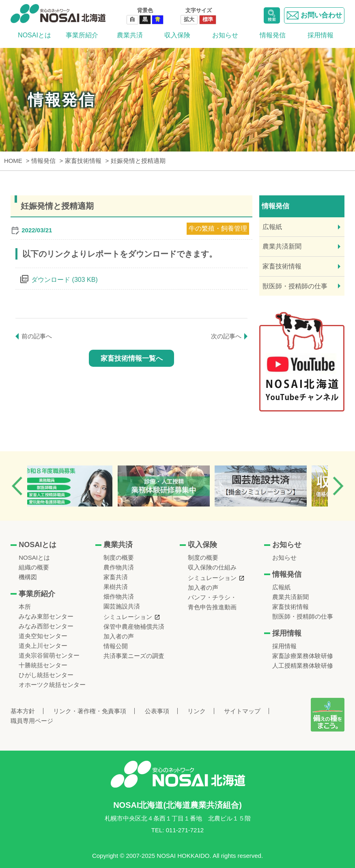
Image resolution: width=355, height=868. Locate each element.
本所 (25, 607)
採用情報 (321, 35)
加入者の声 (119, 636)
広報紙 (272, 227)
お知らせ (225, 35)
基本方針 (23, 711)
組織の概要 (34, 567)
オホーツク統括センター (52, 685)
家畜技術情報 (282, 266)
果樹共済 (116, 587)
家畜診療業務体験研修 (303, 656)
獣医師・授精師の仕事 (295, 286)
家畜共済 (116, 577)
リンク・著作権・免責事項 (90, 711)
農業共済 (130, 35)
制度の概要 (119, 557)
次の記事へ (226, 336)
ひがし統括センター (46, 675)
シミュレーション (128, 617)
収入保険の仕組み (212, 567)
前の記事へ (37, 336)
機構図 (28, 577)
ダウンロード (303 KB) (65, 280)
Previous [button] (17, 486)
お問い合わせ (314, 15)
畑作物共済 (119, 596)
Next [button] (338, 486)
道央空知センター (43, 636)
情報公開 (116, 646)
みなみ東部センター (46, 616)
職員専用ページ (32, 721)
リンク (197, 711)
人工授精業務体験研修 (303, 666)
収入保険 (177, 35)
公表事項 (157, 711)
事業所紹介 (82, 35)
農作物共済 (119, 567)
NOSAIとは (34, 35)
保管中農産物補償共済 (134, 627)
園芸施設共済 (122, 606)
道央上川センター (43, 646)
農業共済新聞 (282, 246)
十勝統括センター (43, 665)
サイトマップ (242, 711)
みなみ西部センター (46, 626)
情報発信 (273, 35)
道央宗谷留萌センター (49, 655)
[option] (77, 486)
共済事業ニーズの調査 (134, 656)
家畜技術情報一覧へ (132, 358)
